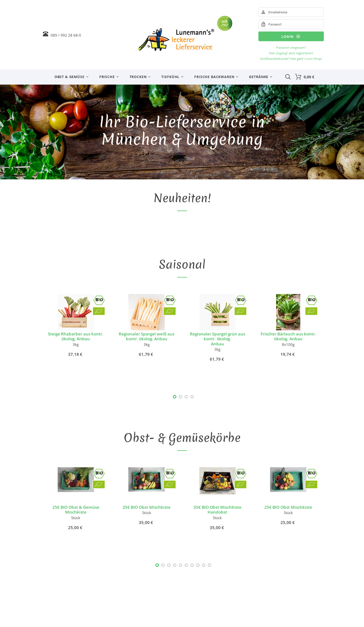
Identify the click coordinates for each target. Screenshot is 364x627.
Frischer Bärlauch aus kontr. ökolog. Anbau (288, 336)
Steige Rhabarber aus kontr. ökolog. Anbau (76, 336)
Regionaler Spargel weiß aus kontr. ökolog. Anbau (147, 336)
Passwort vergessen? (291, 48)
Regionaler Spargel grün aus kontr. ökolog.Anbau (217, 339)
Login (291, 36)
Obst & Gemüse (70, 77)
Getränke (259, 77)
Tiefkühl (170, 77)
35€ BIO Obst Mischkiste (147, 507)
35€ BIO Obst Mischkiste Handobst (217, 510)
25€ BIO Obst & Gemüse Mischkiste (76, 510)
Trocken (138, 77)
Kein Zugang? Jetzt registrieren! (291, 53)
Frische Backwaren (214, 77)
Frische (107, 77)
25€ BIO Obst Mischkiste (288, 507)
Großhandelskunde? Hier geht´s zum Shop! (291, 59)
